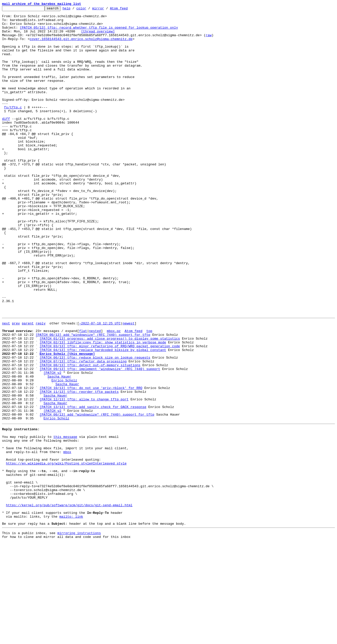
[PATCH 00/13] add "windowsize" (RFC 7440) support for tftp (93, 399)
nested (95, 395)
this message (65, 520)
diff (6, 141)
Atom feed (127, 10)
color (89, 10)
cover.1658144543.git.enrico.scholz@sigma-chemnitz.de (81, 46)
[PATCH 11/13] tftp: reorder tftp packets (79, 467)
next (6, 385)
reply (41, 385)
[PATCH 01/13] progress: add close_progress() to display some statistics (110, 404)
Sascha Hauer (59, 449)
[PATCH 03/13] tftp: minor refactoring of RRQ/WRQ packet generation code (110, 413)
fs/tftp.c (13, 128)
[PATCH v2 (52, 445)
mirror (106, 10)
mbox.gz (114, 395)
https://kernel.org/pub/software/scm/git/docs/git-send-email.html (69, 602)
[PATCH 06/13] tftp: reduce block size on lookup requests (95, 426)
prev (16, 385)
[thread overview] (98, 36)
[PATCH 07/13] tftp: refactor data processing (83, 431)
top (149, 395)
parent (28, 385)
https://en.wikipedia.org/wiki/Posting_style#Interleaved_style (66, 552)
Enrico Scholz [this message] (67, 422)
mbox (67, 538)
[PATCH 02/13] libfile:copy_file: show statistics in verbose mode (103, 408)
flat (83, 395)
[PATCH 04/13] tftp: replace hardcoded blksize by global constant (103, 417)
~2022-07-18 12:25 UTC (100, 385)
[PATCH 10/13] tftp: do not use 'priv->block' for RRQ (91, 463)
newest (129, 385)
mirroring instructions (79, 634)
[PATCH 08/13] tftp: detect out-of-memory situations (90, 436)
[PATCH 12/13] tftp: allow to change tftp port (84, 477)
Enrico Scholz (64, 454)
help (74, 10)
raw (208, 41)
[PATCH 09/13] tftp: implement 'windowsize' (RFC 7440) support (100, 440)
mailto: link (71, 616)
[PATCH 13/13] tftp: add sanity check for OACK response (93, 486)
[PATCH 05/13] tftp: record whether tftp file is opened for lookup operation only (99, 32)
